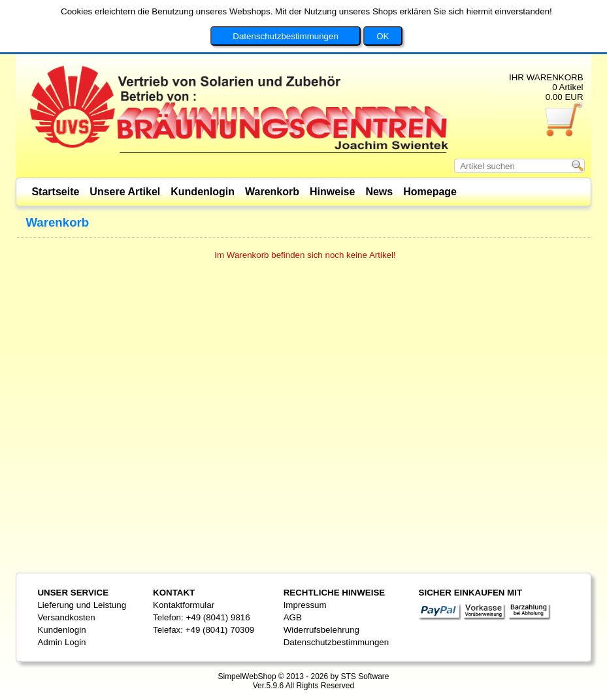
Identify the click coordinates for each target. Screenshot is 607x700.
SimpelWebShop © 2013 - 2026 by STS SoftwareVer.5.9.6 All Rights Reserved (303, 681)
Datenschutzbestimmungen (286, 21)
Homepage (430, 192)
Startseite (55, 192)
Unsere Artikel (125, 192)
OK (383, 21)
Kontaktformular (184, 605)
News (379, 192)
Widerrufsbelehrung (321, 630)
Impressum (305, 605)
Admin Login (61, 642)
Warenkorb (272, 192)
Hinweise (332, 192)
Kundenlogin (203, 192)
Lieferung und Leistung (82, 605)
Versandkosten (66, 617)
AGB (293, 617)
